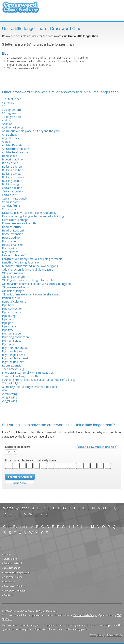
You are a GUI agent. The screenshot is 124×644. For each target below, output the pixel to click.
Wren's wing (10, 394)
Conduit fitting (11, 206)
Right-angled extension (17, 358)
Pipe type (8, 330)
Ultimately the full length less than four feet (30, 387)
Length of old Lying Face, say (21, 262)
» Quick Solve (10, 559)
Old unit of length (13, 291)
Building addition (13, 170)
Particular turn (11, 298)
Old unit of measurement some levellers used (31, 294)
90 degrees (9, 113)
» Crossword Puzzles (14, 591)
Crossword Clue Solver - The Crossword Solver (21, 9)
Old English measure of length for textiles (28, 280)
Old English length (13, 277)
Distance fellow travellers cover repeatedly (29, 213)
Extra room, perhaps (15, 220)
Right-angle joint (12, 351)
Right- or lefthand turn (16, 348)
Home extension (13, 234)
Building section (12, 181)
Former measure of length (19, 223)
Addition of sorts (13, 127)
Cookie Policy (115, 635)
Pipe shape (9, 326)
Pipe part (8, 323)
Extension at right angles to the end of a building (33, 216)
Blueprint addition (13, 159)
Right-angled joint (13, 362)
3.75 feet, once (12, 99)
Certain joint (10, 195)
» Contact (7, 595)
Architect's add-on (14, 145)
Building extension (14, 177)
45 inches (8, 103)
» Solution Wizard (12, 563)
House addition (12, 238)
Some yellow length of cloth (20, 376)
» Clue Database (11, 568)
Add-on (7, 120)
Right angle (9, 344)
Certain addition (12, 188)
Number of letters (18, 447)
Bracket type (10, 163)
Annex (6, 142)
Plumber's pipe (11, 333)
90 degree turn (11, 110)
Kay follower (10, 252)
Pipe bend (8, 305)
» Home (6, 554)
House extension (13, 245)
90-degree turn (11, 117)
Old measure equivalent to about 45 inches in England (36, 284)
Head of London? (13, 230)
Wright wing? (10, 401)
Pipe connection (12, 309)
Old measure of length (16, 287)
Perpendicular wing (14, 301)
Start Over (20, 483)
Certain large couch (14, 198)
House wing (9, 248)
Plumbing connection (15, 337)
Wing (5, 390)
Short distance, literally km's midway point (29, 373)
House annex (10, 241)
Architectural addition (16, 149)
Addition (7, 124)
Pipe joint (8, 319)
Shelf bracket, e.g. (13, 369)
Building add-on (12, 166)
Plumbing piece (12, 341)
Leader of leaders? (14, 255)
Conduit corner (11, 202)
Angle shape (10, 135)
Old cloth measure (14, 273)
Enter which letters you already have (31, 460)
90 (4, 106)
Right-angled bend (14, 355)
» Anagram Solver (12, 577)
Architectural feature (15, 152)
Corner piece (10, 209)
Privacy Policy (97, 635)
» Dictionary (9, 582)
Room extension (13, 365)
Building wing (10, 184)
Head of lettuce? (12, 227)
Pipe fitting (9, 316)
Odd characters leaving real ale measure (28, 270)
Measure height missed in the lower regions (30, 266)
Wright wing (9, 397)
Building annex (11, 174)
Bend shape (10, 156)
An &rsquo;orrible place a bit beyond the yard (31, 131)
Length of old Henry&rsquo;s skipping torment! (32, 259)
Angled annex (11, 138)
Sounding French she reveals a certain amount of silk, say (39, 380)
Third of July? (10, 383)
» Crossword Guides (13, 586)
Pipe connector (12, 312)
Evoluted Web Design (85, 615)
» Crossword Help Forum (16, 572)
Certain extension (13, 191)
